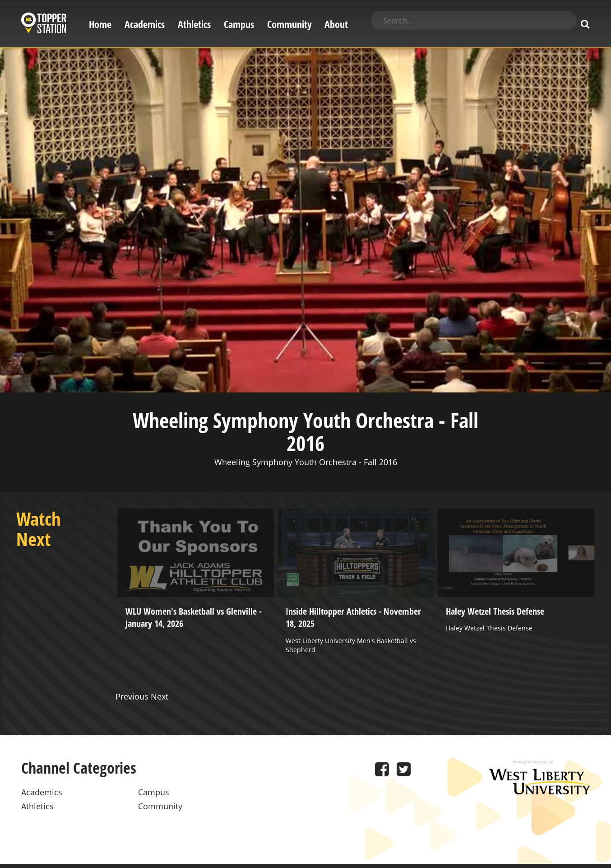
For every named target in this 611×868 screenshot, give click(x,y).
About (336, 24)
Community (289, 24)
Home (100, 24)
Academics (145, 24)
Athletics (194, 24)
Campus (239, 24)
